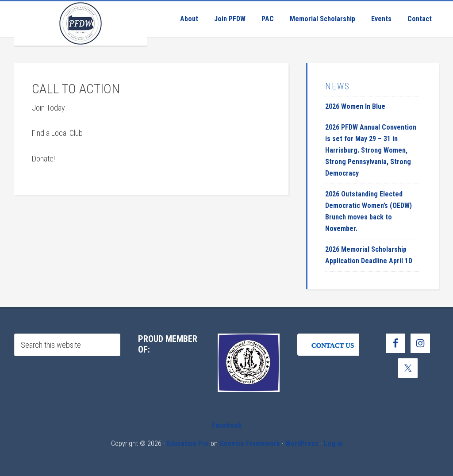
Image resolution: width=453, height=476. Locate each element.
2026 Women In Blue (355, 106)
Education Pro (188, 443)
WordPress (302, 443)
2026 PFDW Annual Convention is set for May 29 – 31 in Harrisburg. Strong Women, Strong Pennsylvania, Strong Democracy (371, 150)
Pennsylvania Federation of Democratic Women (81, 23)
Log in (333, 443)
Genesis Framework (250, 443)
